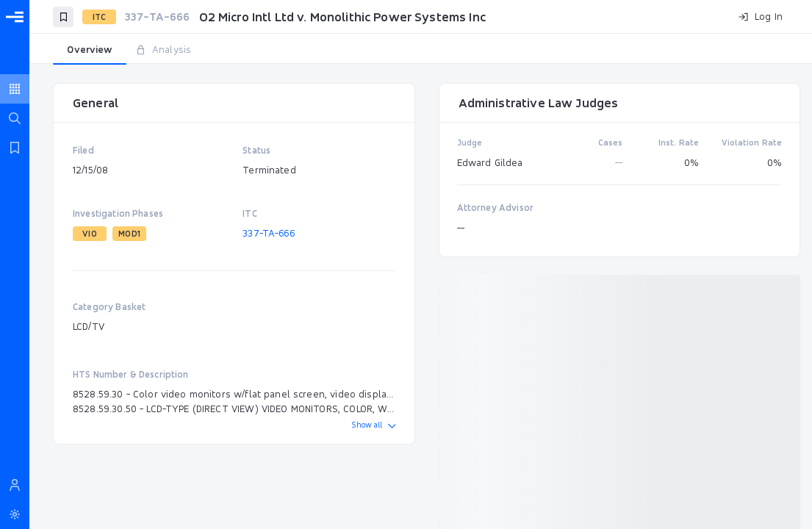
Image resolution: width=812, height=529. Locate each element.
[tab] (90, 50)
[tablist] (421, 50)
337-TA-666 (269, 233)
